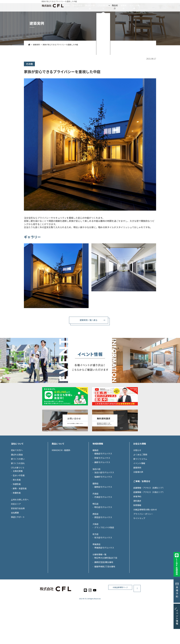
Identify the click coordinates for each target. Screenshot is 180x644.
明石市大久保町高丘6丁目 (106, 584)
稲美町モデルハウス (103, 503)
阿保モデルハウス (102, 484)
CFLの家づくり (103, 5)
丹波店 (95, 520)
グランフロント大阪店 (104, 553)
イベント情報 (160, 5)
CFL (86, 625)
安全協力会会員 (18, 534)
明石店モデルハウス (103, 533)
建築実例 (140, 5)
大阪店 (95, 550)
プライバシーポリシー (143, 540)
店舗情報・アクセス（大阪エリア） (149, 518)
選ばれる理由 (81, 5)
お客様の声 (138, 498)
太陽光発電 (18, 497)
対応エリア (16, 530)
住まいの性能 (19, 501)
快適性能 (17, 510)
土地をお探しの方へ (20, 525)
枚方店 (95, 560)
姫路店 (95, 476)
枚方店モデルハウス (103, 563)
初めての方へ (60, 5)
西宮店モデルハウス (103, 543)
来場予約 (137, 522)
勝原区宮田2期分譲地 (104, 588)
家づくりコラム (140, 485)
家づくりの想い (18, 485)
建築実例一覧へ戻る (89, 320)
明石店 (95, 530)
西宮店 (95, 540)
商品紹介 (123, 5)
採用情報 (137, 531)
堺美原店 (96, 570)
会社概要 (15, 538)
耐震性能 (17, 519)
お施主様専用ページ (146, 614)
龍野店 (95, 509)
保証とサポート (18, 543)
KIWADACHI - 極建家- (61, 476)
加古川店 (96, 495)
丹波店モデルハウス (103, 523)
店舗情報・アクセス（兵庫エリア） (149, 514)
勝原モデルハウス (102, 488)
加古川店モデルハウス (104, 498)
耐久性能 (17, 506)
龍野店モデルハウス (103, 513)
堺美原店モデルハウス (104, 574)
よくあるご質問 (140, 480)
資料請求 (137, 527)
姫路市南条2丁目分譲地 (105, 592)
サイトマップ (139, 544)
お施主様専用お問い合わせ (145, 535)
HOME (42, 5)
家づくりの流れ (18, 489)
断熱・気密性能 (20, 514)
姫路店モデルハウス (103, 479)
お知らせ (137, 476)
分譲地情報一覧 (99, 580)
